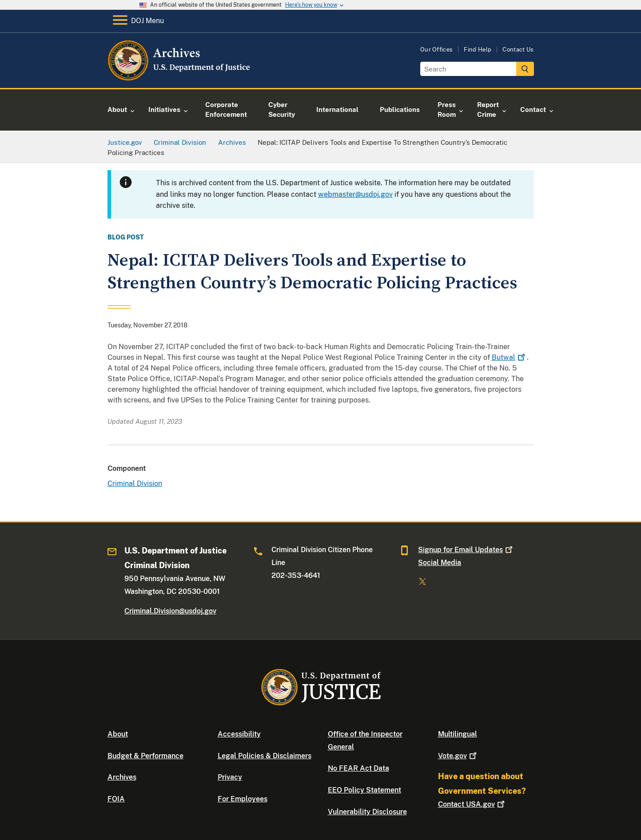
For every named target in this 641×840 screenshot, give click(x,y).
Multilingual (458, 734)
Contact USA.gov (472, 804)
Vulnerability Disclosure (367, 812)
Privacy (230, 777)
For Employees (243, 799)
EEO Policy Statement (364, 790)
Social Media (440, 563)
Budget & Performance (145, 756)
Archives (122, 777)
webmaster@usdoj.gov (355, 194)
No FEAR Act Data (358, 768)
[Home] (180, 78)
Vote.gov (458, 756)
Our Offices (437, 50)
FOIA (116, 799)
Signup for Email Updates (466, 550)
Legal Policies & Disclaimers (265, 756)
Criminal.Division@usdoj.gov (170, 611)
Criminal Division (135, 484)
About (118, 734)
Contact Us (518, 50)
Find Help (478, 50)
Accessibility (239, 734)
